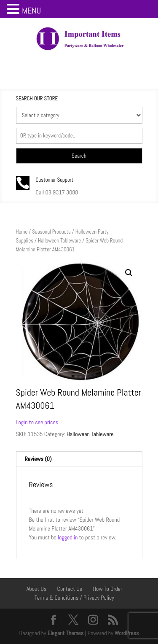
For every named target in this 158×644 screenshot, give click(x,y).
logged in (68, 537)
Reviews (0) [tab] (38, 459)
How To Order (107, 589)
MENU (31, 11)
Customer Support (55, 180)
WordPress (127, 633)
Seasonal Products (51, 232)
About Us (37, 589)
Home (22, 232)
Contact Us (70, 589)
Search (79, 156)
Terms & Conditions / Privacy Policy (74, 598)
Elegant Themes (66, 633)
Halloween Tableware (59, 241)
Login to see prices (37, 422)
